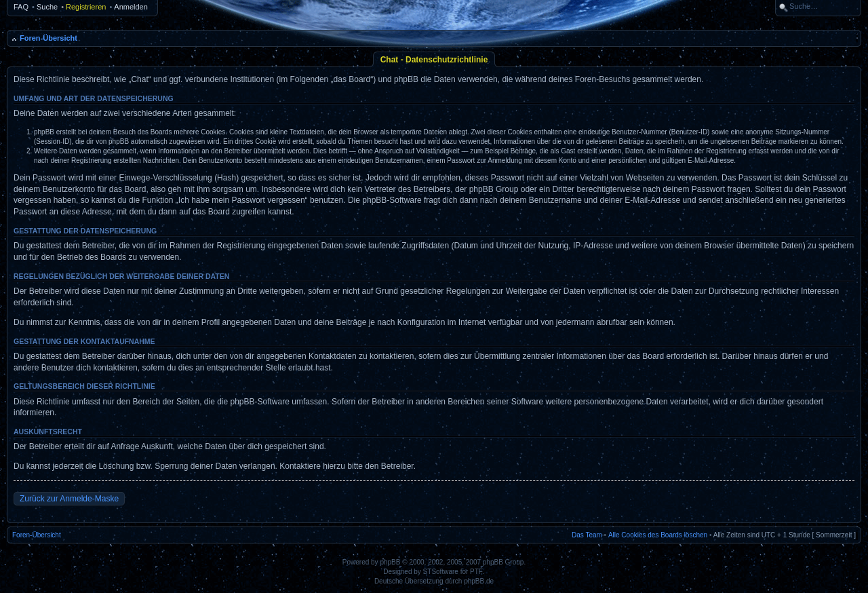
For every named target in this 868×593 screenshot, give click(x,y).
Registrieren (86, 7)
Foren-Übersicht (48, 38)
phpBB (390, 562)
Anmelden (131, 7)
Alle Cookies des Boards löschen (658, 535)
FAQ (21, 7)
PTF (476, 572)
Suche (47, 7)
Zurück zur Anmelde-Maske (69, 499)
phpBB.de (479, 581)
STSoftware (441, 572)
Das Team (587, 535)
